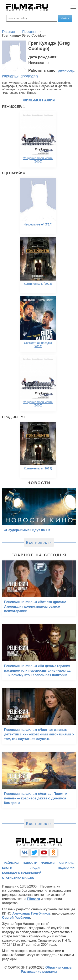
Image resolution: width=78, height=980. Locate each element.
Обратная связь (59, 967)
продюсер (29, 76)
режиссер (66, 70)
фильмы (48, 863)
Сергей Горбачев (16, 918)
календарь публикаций (22, 873)
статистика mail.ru (18, 878)
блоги (7, 868)
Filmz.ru (34, 899)
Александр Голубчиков (31, 913)
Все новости (39, 543)
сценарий (10, 76)
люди (35, 868)
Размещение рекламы (39, 972)
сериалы (67, 863)
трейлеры (10, 863)
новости (30, 863)
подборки (66, 868)
